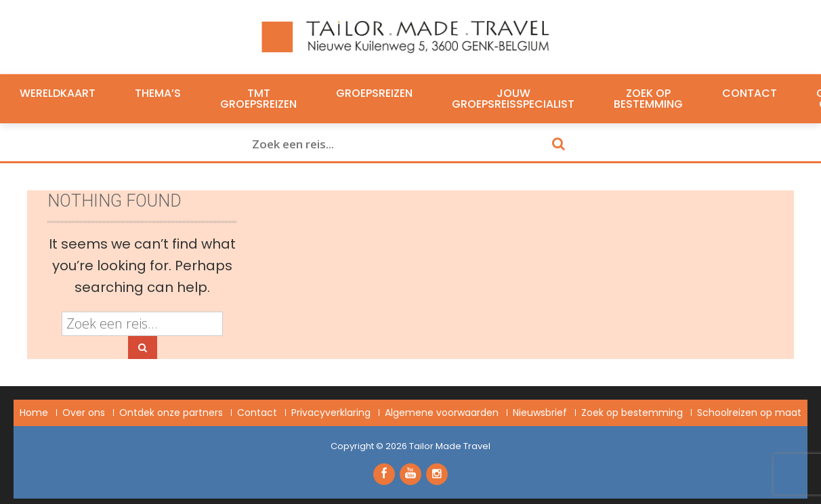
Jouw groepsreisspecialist (513, 99)
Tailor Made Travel (450, 446)
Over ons (84, 413)
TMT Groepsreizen (258, 99)
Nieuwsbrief (540, 413)
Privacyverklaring (331, 413)
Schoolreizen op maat (749, 413)
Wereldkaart (58, 93)
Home (34, 413)
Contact (750, 93)
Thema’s (158, 93)
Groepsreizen (374, 93)
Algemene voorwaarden (442, 413)
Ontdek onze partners (171, 413)
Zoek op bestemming (648, 99)
